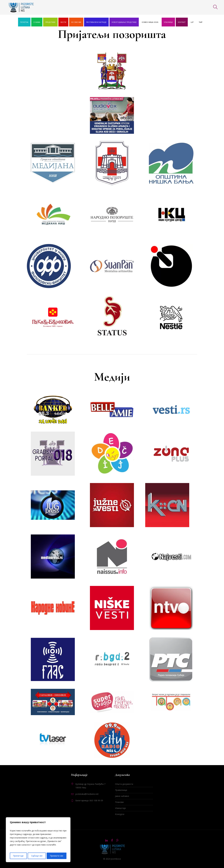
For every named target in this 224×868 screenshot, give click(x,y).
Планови (119, 802)
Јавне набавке (122, 796)
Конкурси (120, 814)
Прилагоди (18, 856)
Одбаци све (37, 856)
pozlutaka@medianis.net (87, 794)
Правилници (121, 790)
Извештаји (120, 808)
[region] (38, 840)
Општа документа (124, 784)
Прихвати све (57, 856)
